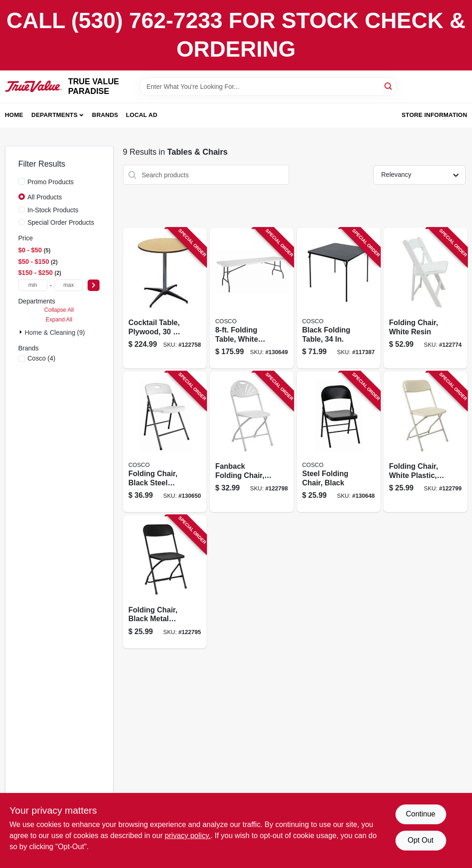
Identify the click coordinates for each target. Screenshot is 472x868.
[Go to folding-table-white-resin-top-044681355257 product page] (252, 298)
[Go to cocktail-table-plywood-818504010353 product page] (165, 298)
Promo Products (51, 182)
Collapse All (59, 310)
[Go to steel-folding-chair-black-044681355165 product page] (339, 442)
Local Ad (142, 115)
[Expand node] (22, 332)
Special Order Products (61, 222)
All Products (45, 197)
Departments (54, 115)
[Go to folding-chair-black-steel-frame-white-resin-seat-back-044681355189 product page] (165, 442)
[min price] (33, 285)
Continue (420, 814)
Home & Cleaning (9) (55, 332)
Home (14, 115)
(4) (42, 358)
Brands (105, 115)
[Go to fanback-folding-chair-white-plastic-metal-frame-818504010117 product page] (252, 442)
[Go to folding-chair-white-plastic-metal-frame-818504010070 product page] (425, 442)
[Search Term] (268, 87)
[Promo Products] (22, 181)
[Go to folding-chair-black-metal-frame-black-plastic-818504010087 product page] (165, 582)
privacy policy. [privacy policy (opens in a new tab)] (188, 836)
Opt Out (420, 840)
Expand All (59, 320)
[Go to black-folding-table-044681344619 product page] (339, 298)
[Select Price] (94, 285)
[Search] (389, 86)
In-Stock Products (53, 210)
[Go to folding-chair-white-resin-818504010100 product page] (425, 298)
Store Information (434, 115)
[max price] (68, 285)
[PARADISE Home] (33, 86)
